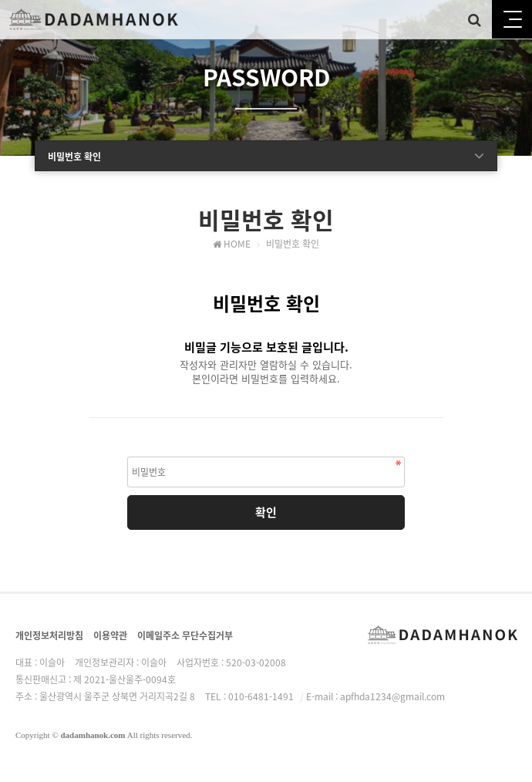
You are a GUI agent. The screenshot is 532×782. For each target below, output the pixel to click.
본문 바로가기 (0, 0)
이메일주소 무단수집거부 (185, 635)
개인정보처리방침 (49, 635)
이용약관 (110, 635)
